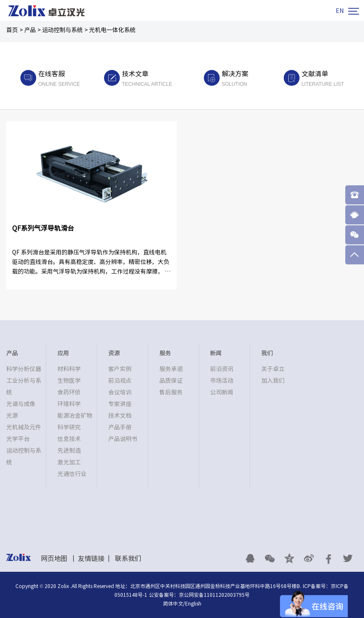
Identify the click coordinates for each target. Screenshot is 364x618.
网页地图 (54, 558)
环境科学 (69, 404)
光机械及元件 (24, 427)
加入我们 (273, 381)
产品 (30, 30)
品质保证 (171, 381)
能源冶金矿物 (75, 416)
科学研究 (69, 427)
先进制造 (69, 451)
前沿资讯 (222, 369)
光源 (12, 416)
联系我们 (128, 558)
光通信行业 (72, 474)
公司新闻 (222, 392)
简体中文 (173, 603)
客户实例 (120, 369)
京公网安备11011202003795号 (214, 595)
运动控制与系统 (62, 30)
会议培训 (120, 392)
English (193, 603)
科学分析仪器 (24, 369)
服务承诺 (171, 369)
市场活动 (222, 381)
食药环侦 (69, 392)
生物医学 (69, 381)
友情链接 (91, 558)
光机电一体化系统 (112, 30)
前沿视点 (120, 381)
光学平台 (18, 439)
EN (340, 11)
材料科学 (69, 369)
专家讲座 (120, 404)
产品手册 (120, 427)
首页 (12, 30)
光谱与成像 (21, 404)
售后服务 (171, 392)
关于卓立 (273, 369)
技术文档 (120, 416)
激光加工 (69, 462)
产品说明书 (123, 439)
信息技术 (69, 439)
